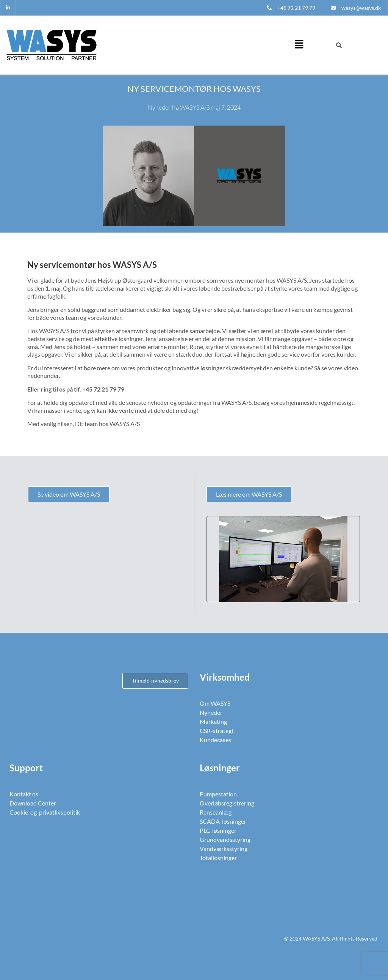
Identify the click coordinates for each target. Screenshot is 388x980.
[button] (299, 45)
